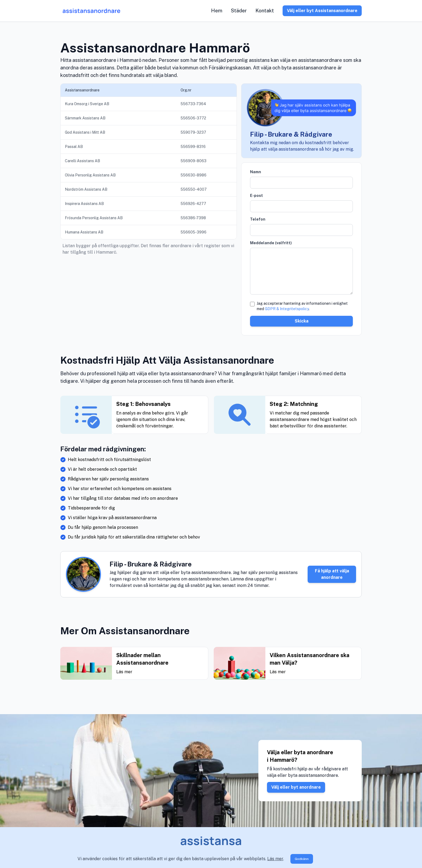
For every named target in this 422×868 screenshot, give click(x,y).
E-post (256, 196)
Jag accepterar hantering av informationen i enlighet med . (302, 306)
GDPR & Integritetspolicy (287, 309)
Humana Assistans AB (84, 232)
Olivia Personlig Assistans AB (90, 175)
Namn (256, 172)
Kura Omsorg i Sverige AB (87, 104)
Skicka (302, 321)
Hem (217, 11)
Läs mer (275, 859)
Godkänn (302, 859)
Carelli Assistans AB (82, 161)
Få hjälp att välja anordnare (332, 574)
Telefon (258, 219)
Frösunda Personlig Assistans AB (94, 218)
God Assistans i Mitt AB (85, 132)
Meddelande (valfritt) (271, 243)
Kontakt (265, 11)
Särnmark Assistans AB (85, 118)
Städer (239, 11)
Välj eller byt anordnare (296, 787)
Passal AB (74, 147)
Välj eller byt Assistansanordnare (322, 11)
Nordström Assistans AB (86, 189)
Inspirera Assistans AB (84, 204)
